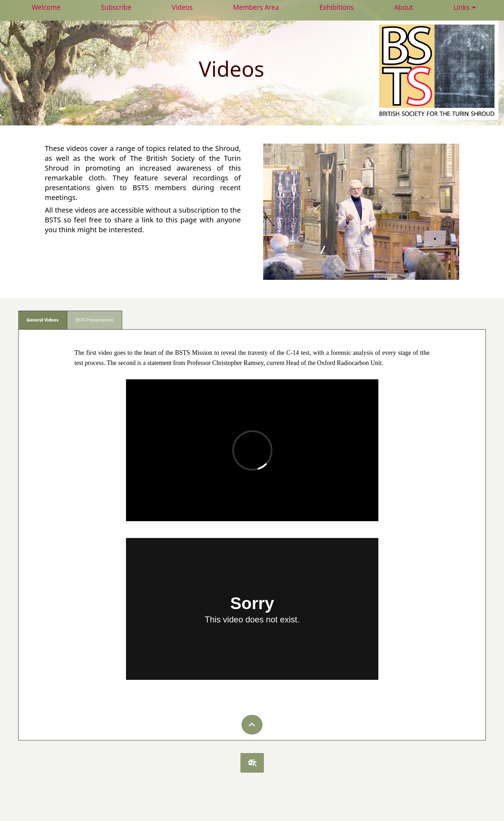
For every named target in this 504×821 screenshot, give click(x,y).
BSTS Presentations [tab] (94, 320)
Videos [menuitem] (182, 7)
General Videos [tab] (43, 320)
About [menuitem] (404, 7)
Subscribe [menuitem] (116, 7)
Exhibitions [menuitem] (336, 7)
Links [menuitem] (461, 7)
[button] (252, 725)
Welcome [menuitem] (46, 7)
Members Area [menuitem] (256, 7)
